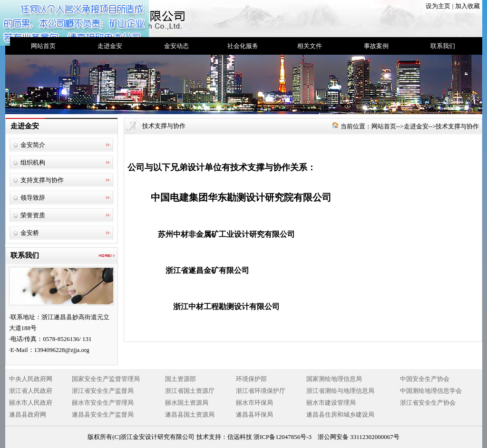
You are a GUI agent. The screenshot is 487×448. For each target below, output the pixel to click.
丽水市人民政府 (31, 403)
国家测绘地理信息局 (334, 379)
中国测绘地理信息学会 (431, 391)
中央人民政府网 (31, 379)
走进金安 (110, 46)
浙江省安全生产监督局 (103, 391)
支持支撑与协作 (42, 180)
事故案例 (376, 46)
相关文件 (310, 46)
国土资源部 (180, 379)
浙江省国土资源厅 (190, 391)
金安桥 (30, 233)
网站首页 (43, 46)
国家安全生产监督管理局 (106, 379)
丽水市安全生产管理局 (103, 403)
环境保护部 (251, 379)
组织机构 (33, 162)
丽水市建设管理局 (331, 403)
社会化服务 (243, 46)
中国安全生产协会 (425, 379)
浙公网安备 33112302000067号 (359, 437)
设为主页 (438, 6)
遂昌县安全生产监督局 (103, 414)
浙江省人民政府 (31, 391)
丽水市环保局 (254, 403)
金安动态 (176, 46)
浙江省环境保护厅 (261, 391)
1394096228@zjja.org (62, 350)
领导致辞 (33, 198)
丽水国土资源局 (187, 403)
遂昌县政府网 (28, 414)
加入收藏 (468, 6)
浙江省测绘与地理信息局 (340, 391)
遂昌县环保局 (254, 414)
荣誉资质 (33, 215)
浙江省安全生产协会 (428, 403)
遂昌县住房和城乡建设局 (340, 414)
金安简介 (33, 145)
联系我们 (443, 46)
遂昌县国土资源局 (190, 414)
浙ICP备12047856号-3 (282, 437)
